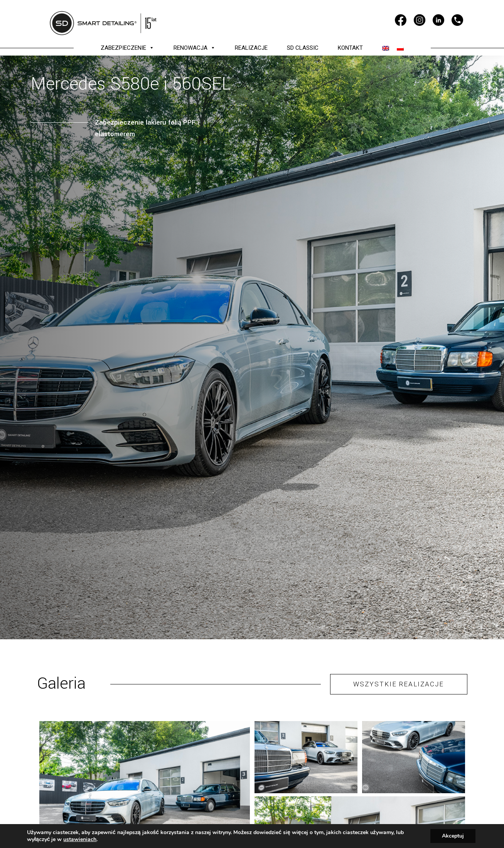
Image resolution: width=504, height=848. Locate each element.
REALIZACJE (251, 48)
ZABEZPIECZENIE (127, 48)
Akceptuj (453, 836)
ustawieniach (80, 840)
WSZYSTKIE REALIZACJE (399, 684)
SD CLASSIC (303, 48)
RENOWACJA (195, 48)
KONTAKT (350, 48)
